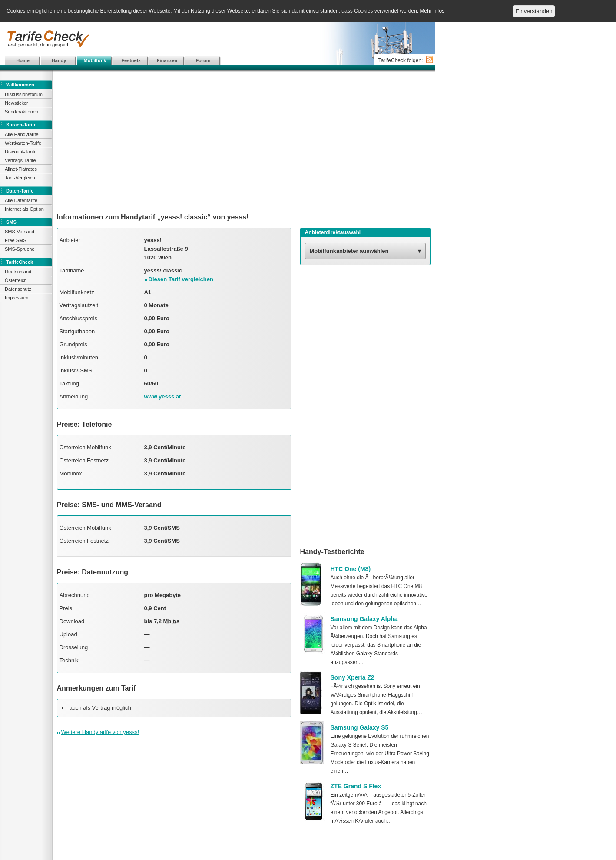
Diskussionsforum (24, 94)
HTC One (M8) (351, 569)
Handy (59, 60)
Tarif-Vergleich (20, 178)
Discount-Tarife (21, 152)
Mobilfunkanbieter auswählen (349, 251)
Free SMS (16, 240)
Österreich (16, 280)
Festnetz (131, 60)
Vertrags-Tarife (20, 160)
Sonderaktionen (22, 112)
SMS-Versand (20, 232)
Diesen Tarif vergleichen (181, 279)
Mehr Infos (432, 11)
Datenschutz (18, 289)
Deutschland (18, 272)
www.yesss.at (163, 397)
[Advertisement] (218, 39)
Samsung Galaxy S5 (360, 727)
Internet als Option (24, 209)
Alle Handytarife (22, 134)
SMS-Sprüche (20, 249)
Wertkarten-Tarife (23, 143)
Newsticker (17, 103)
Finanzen (167, 60)
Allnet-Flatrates (21, 169)
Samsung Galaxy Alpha (364, 619)
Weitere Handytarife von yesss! (100, 732)
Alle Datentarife (21, 200)
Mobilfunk (95, 60)
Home (23, 60)
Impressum (17, 298)
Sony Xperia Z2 (353, 677)
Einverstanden (534, 11)
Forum (203, 60)
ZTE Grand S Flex (356, 786)
